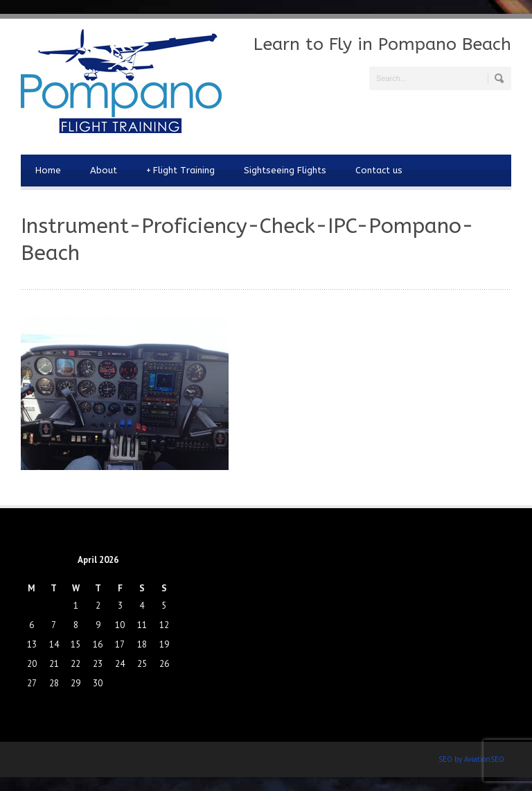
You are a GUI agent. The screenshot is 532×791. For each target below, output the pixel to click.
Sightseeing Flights (285, 170)
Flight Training (180, 171)
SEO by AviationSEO (471, 759)
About (104, 170)
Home (48, 170)
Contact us (379, 170)
